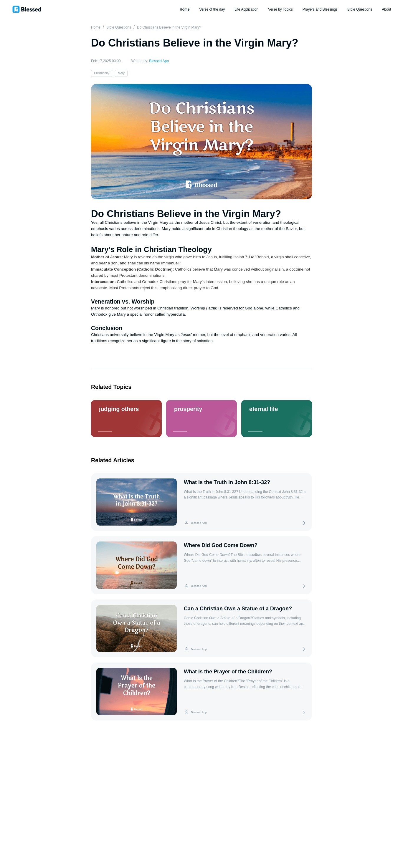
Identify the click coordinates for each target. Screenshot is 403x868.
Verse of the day (212, 9)
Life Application (246, 9)
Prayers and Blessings (320, 9)
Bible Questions (360, 9)
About (386, 9)
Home (185, 9)
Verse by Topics (280, 9)
